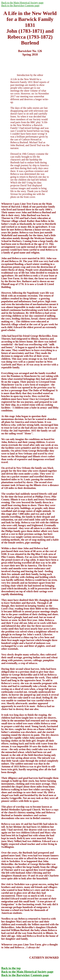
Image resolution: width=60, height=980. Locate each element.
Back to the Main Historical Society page (22, 3)
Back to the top (11, 968)
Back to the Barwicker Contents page (20, 6)
